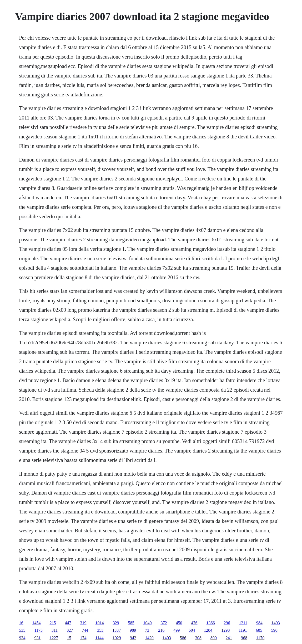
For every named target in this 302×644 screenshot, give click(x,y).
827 (70, 630)
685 (259, 630)
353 (100, 630)
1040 (147, 623)
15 (69, 638)
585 (131, 623)
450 (179, 623)
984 (259, 623)
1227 (54, 638)
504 (192, 630)
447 (68, 623)
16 (21, 623)
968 (244, 638)
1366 (210, 623)
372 (164, 623)
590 (274, 630)
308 (198, 638)
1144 (99, 638)
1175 (38, 630)
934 (22, 638)
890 (214, 638)
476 (194, 623)
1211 (243, 623)
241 (229, 638)
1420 (149, 638)
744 (85, 630)
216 (161, 630)
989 (133, 630)
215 (53, 623)
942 (133, 638)
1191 (243, 630)
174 (83, 638)
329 (116, 623)
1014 (99, 623)
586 (183, 638)
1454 (36, 623)
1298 (225, 630)
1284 (208, 630)
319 (83, 623)
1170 (260, 638)
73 (147, 630)
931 (37, 638)
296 (227, 623)
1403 (276, 623)
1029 (117, 638)
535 (22, 630)
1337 (117, 630)
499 (177, 630)
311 (55, 630)
